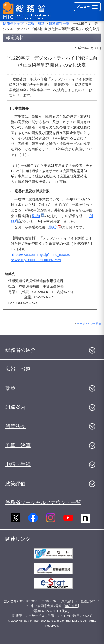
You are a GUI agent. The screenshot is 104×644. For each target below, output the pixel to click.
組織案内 (15, 407)
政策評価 (15, 484)
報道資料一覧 (59, 24)
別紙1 (38, 216)
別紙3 (55, 227)
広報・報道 (36, 24)
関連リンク (18, 539)
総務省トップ (13, 24)
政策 (10, 388)
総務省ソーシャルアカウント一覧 (43, 502)
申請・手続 (18, 464)
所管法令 (15, 426)
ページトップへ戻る (89, 323)
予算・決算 (18, 445)
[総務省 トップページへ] (27, 11)
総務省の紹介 (20, 350)
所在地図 (71, 606)
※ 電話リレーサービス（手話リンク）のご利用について (52, 616)
